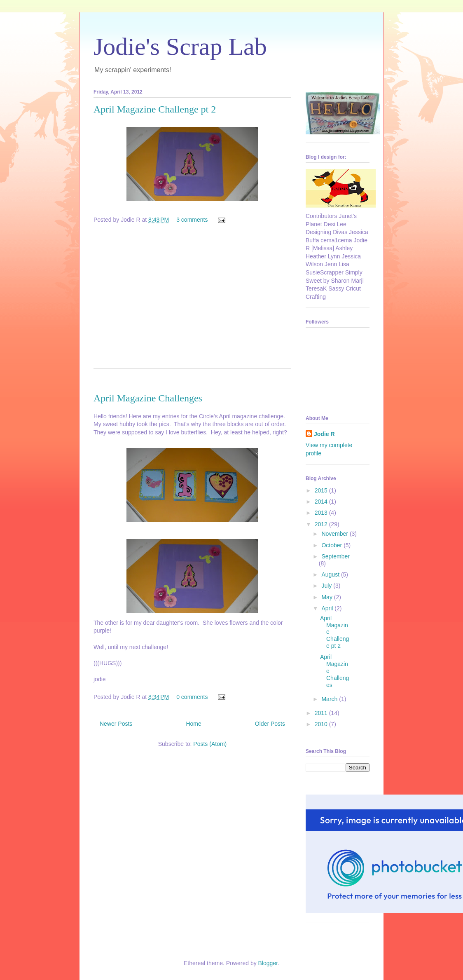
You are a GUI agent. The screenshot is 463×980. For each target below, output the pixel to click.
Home (193, 724)
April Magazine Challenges (148, 398)
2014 (322, 502)
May (327, 597)
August (331, 574)
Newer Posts (116, 724)
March (330, 699)
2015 (322, 490)
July (327, 586)
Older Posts (270, 724)
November (335, 534)
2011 (322, 713)
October (332, 545)
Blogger (268, 963)
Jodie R (324, 434)
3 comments (192, 220)
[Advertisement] (192, 305)
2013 (322, 513)
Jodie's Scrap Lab (180, 47)
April (328, 608)
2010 (322, 724)
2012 (322, 524)
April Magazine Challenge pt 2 (155, 109)
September (335, 556)
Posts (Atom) (210, 744)
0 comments (192, 697)
